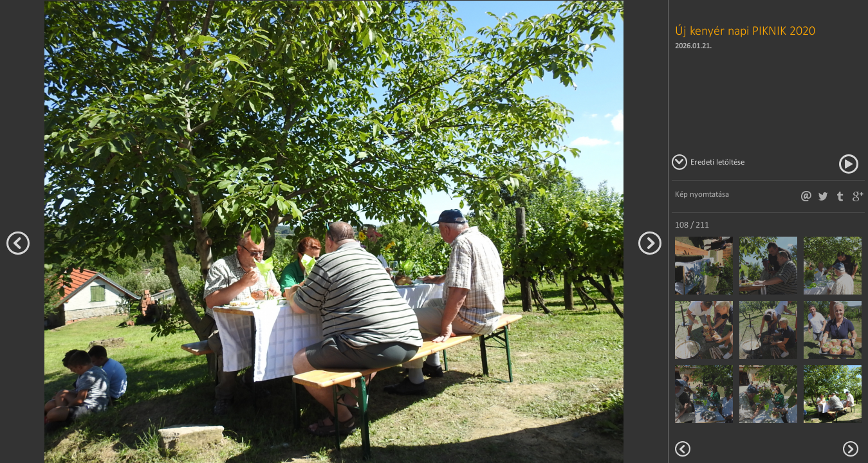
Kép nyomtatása (702, 194)
